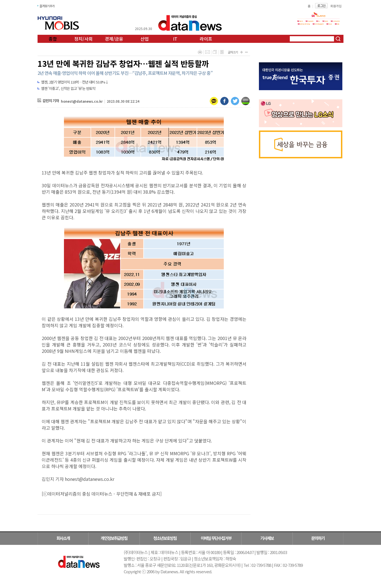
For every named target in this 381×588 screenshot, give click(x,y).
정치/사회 (83, 39)
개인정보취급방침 (114, 538)
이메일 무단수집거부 (216, 538)
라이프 (206, 39)
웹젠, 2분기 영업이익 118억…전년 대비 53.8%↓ (75, 82)
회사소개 (63, 538)
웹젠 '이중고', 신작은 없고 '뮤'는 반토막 (68, 88)
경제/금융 (114, 39)
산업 (145, 39)
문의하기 (318, 538)
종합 (53, 39)
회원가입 (336, 6)
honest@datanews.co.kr (82, 101)
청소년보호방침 (165, 538)
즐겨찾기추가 (47, 6)
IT (175, 39)
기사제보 (267, 538)
